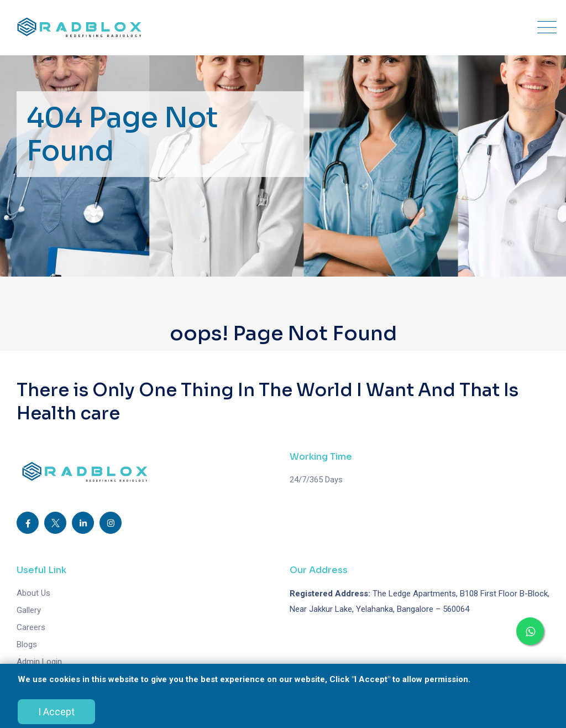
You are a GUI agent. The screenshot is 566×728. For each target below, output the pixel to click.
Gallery (29, 610)
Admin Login (39, 662)
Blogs (27, 644)
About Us (33, 593)
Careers (31, 627)
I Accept (56, 712)
